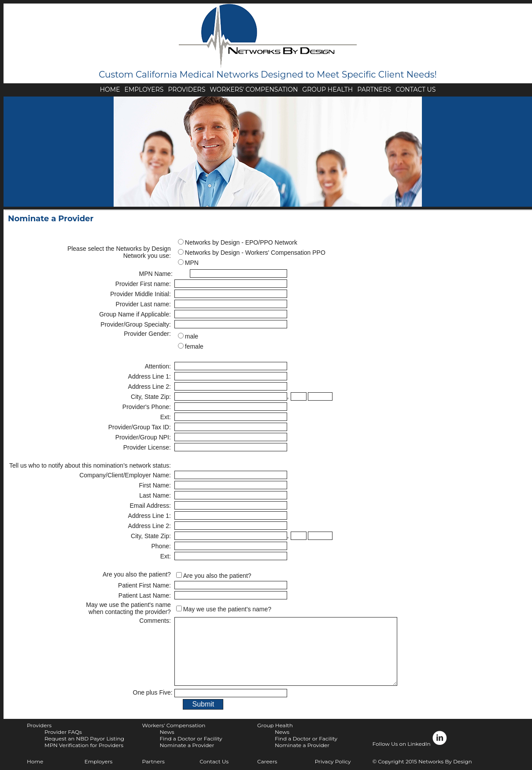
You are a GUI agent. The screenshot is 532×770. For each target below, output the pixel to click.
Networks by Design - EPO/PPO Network (241, 242)
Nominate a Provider (187, 745)
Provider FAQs (63, 732)
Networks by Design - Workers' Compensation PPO (255, 253)
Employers (99, 761)
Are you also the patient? (217, 576)
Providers (39, 725)
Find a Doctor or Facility (191, 738)
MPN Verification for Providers (84, 745)
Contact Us (214, 761)
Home (35, 761)
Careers (267, 761)
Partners (153, 761)
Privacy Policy (333, 761)
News (167, 732)
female (194, 346)
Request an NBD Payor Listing (84, 738)
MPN (192, 263)
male (192, 336)
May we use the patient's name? (227, 609)
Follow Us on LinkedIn (410, 739)
